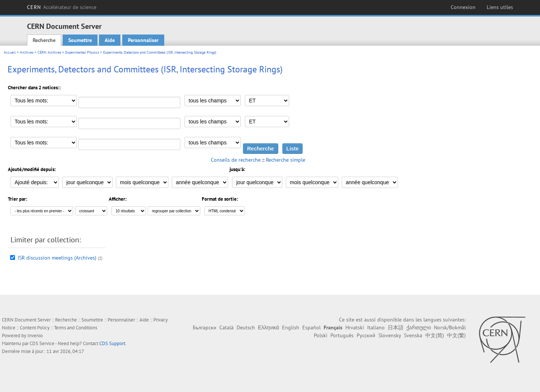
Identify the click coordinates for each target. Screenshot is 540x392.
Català (226, 327)
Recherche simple (286, 160)
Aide (110, 40)
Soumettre (80, 40)
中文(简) (435, 335)
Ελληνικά (268, 327)
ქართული (419, 327)
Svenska (413, 335)
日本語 (396, 327)
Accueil (10, 52)
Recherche (44, 40)
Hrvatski (355, 327)
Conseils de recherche (236, 160)
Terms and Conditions (76, 328)
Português (342, 335)
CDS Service (42, 343)
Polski (321, 335)
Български (205, 327)
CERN (62, 7)
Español (311, 327)
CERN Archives (49, 52)
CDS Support (112, 343)
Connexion (463, 7)
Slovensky (390, 335)
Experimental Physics (82, 52)
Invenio (35, 336)
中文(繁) (456, 335)
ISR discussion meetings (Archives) (57, 258)
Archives (27, 52)
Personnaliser (143, 40)
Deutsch (246, 327)
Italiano (376, 327)
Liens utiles (500, 7)
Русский (366, 335)
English (291, 327)
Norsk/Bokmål (450, 327)
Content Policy (35, 328)
